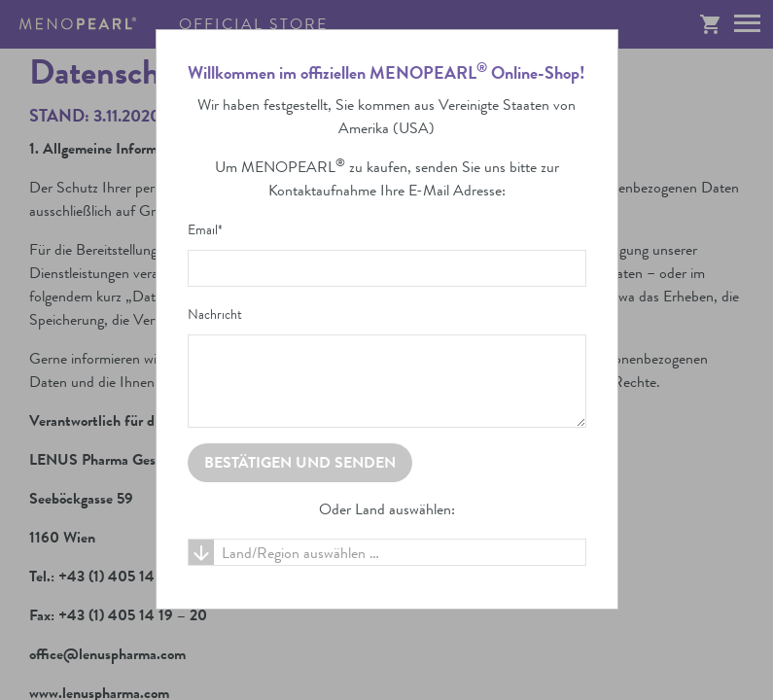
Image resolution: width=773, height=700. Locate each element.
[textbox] (387, 553)
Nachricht (215, 315)
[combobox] (387, 552)
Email (205, 230)
